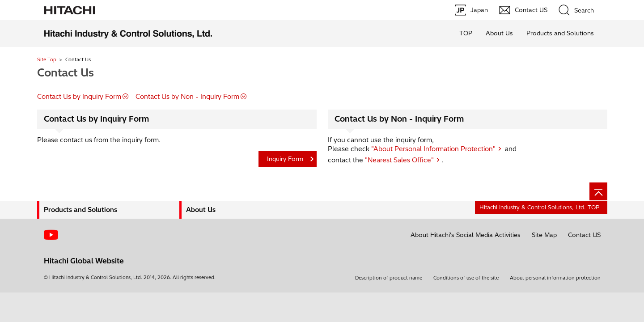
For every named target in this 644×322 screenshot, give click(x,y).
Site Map (544, 235)
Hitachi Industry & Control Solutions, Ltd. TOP (539, 207)
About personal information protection (555, 278)
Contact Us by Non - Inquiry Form (187, 97)
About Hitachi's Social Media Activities (466, 235)
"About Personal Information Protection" (433, 149)
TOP (466, 33)
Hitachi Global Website (84, 261)
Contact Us (66, 72)
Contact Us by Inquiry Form (79, 97)
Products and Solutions (560, 33)
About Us (499, 33)
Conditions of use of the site (466, 278)
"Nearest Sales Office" (399, 160)
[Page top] (598, 191)
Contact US (584, 235)
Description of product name (389, 278)
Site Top (47, 59)
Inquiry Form (285, 159)
